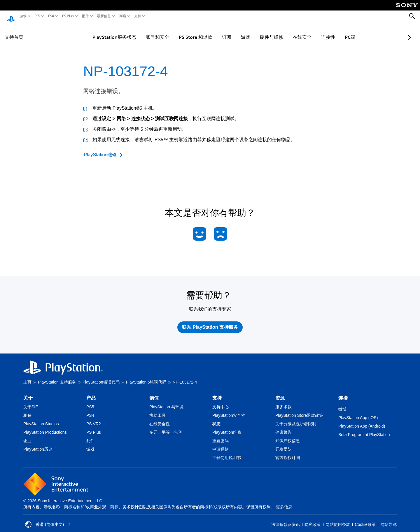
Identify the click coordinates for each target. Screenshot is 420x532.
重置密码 (220, 435)
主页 (27, 377)
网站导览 (388, 519)
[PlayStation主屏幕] (11, 16)
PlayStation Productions (45, 427)
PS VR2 (94, 418)
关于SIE (31, 401)
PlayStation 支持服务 (57, 377)
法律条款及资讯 (286, 519)
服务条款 (283, 401)
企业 (27, 435)
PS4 (51, 16)
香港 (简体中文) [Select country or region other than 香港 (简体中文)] (48, 519)
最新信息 (104, 16)
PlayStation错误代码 (101, 377)
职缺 (27, 410)
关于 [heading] (28, 392)
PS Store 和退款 (181, 32)
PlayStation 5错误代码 (146, 377)
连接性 (314, 32)
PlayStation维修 (227, 427)
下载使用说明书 (227, 452)
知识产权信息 (288, 435)
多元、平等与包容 (166, 427)
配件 (85, 16)
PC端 (335, 32)
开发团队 (283, 444)
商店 (123, 16)
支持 (138, 16)
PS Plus (68, 16)
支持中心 (220, 401)
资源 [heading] (280, 392)
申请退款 (220, 444)
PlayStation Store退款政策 (299, 410)
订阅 (212, 32)
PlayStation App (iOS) (358, 412)
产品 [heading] (91, 392)
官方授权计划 (288, 452)
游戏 (23, 16)
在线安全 (288, 32)
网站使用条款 (338, 519)
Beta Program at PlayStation (364, 429)
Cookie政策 (365, 519)
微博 (342, 404)
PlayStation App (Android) (362, 421)
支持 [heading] (217, 392)
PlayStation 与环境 (166, 401)
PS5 (37, 16)
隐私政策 (313, 519)
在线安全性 (160, 418)
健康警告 (283, 427)
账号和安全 (143, 32)
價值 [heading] (154, 392)
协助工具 (157, 410)
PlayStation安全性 (229, 410)
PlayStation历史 (38, 444)
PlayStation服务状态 (100, 32)
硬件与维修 (257, 32)
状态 (216, 418)
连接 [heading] (343, 392)
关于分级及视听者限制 (296, 418)
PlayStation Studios (41, 418)
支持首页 (14, 32)
